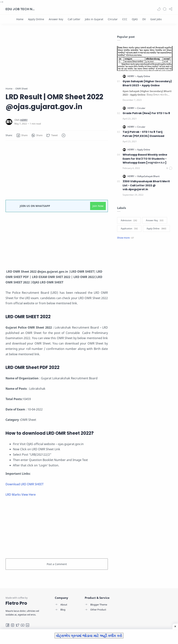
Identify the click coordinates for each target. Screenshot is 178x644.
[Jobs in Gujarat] (94, 19)
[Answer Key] (56, 19)
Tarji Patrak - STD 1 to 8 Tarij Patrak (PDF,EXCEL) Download (143, 134)
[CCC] (125, 19)
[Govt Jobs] (156, 19)
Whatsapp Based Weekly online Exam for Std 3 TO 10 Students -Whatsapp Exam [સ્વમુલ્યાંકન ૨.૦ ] (145, 159)
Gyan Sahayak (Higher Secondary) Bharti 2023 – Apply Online (147, 83)
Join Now (98, 206)
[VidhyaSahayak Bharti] (148, 176)
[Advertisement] (57, 61)
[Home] (20, 19)
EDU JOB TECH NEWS (20, 9)
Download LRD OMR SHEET (25, 484)
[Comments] (170, 168)
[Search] (165, 9)
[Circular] (113, 19)
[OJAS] (135, 19)
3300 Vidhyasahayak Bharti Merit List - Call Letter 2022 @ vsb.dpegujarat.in (146, 185)
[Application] (129, 229)
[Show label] (125, 238)
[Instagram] (13, 625)
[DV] (144, 19)
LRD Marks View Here (21, 495)
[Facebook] (8, 625)
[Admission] (129, 220)
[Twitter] (18, 625)
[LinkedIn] (28, 625)
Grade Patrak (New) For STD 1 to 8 (146, 113)
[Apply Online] (36, 19)
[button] (159, 9)
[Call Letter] (74, 19)
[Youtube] (23, 625)
